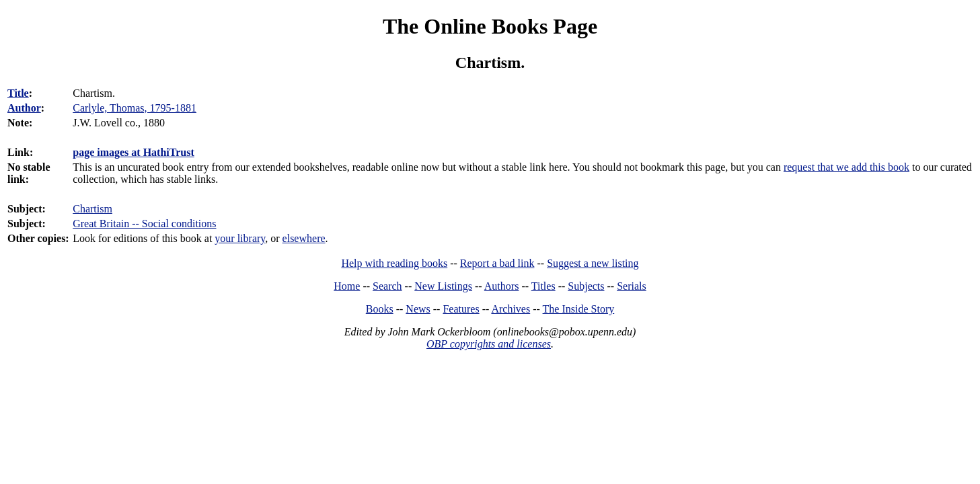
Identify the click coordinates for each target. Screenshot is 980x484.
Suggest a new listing (593, 263)
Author (24, 108)
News (418, 309)
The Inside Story (579, 309)
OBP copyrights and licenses (489, 344)
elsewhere (304, 238)
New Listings (443, 286)
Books (380, 309)
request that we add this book (846, 167)
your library (240, 238)
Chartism (92, 209)
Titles (543, 286)
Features (461, 309)
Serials (632, 286)
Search (387, 286)
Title (18, 93)
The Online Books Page (490, 26)
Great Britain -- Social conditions (144, 224)
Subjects (586, 286)
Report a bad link (497, 263)
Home (347, 286)
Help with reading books (394, 263)
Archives (511, 309)
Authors (502, 286)
